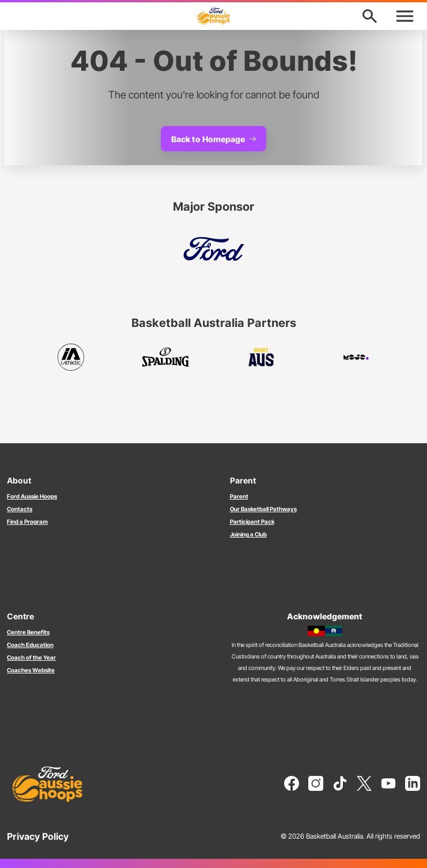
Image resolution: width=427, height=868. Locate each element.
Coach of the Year (31, 657)
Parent (239, 496)
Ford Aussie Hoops (32, 496)
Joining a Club (248, 534)
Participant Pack (252, 521)
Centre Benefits (28, 632)
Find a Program (27, 521)
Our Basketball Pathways (263, 509)
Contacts (20, 509)
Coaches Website (31, 670)
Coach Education (30, 645)
